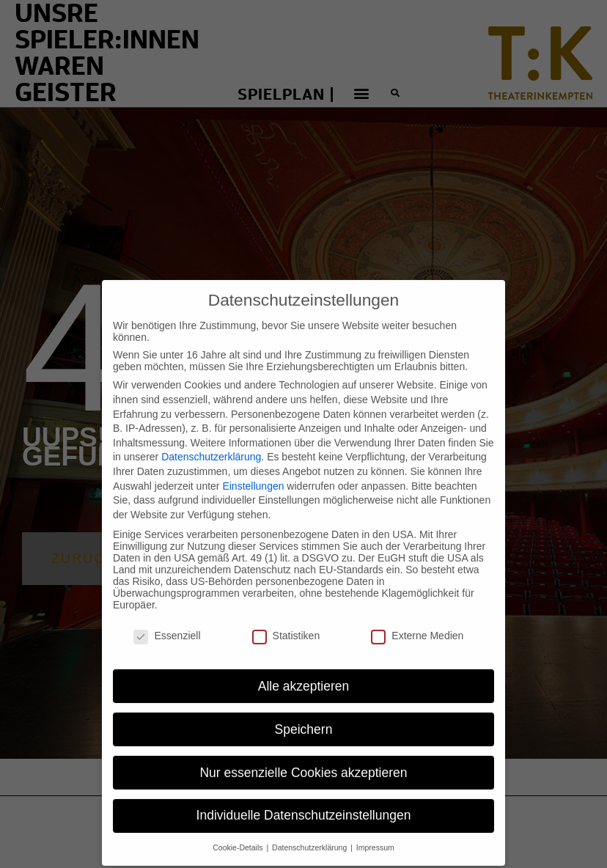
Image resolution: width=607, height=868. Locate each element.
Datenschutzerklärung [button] (310, 830)
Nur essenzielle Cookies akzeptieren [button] (303, 754)
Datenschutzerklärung (211, 439)
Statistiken (286, 618)
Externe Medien (417, 618)
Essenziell (167, 618)
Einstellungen (253, 468)
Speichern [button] (304, 711)
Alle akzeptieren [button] (304, 668)
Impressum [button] (375, 830)
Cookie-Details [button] (239, 830)
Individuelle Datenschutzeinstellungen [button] (304, 798)
